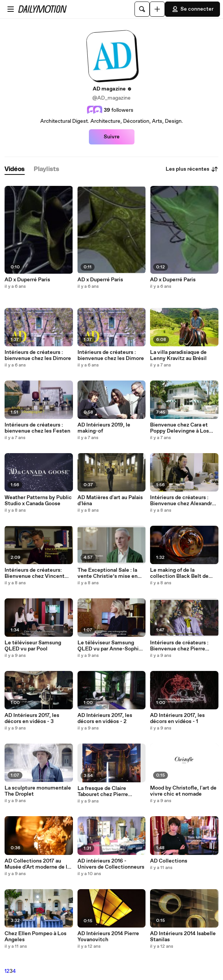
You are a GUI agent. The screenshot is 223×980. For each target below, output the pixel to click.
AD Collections (169, 861)
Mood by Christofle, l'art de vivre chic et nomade (183, 791)
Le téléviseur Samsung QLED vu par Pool (33, 646)
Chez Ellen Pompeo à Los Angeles (36, 937)
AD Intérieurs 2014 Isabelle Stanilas (183, 937)
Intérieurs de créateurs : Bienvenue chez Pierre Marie (179, 646)
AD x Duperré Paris (27, 280)
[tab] (15, 169)
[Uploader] (157, 9)
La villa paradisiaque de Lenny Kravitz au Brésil (178, 355)
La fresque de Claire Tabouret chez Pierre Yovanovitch (103, 791)
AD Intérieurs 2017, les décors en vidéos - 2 (105, 718)
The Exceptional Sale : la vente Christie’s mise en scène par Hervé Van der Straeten (108, 573)
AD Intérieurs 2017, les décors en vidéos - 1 (177, 718)
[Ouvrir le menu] (11, 9)
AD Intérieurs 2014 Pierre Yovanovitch (108, 937)
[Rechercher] (142, 9)
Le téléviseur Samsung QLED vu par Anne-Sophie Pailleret (110, 646)
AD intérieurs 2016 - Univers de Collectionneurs (111, 864)
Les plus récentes (192, 169)
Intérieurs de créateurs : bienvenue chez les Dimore (38, 355)
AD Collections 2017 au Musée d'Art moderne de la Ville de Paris (37, 864)
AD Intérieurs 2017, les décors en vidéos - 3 (32, 718)
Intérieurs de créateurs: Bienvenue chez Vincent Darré (35, 573)
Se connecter (192, 9)
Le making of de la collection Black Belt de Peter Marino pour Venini (180, 573)
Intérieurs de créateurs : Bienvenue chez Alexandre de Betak (183, 501)
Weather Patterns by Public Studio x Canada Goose (38, 501)
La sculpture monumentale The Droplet (38, 791)
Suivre (112, 137)
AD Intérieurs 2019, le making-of (104, 428)
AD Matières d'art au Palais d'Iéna (110, 501)
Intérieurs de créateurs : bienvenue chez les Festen (37, 428)
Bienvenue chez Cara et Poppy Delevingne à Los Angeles (180, 428)
